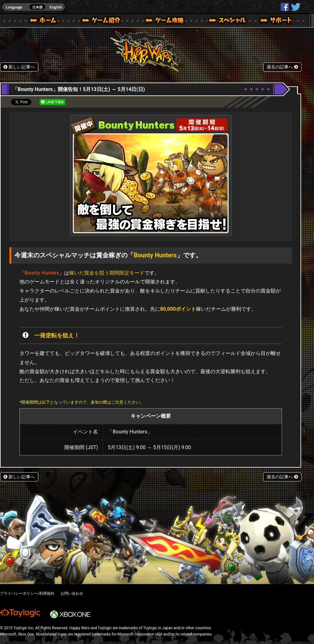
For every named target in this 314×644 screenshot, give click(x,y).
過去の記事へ (282, 67)
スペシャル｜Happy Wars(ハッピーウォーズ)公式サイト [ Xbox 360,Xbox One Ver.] (219, 21)
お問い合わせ (72, 593)
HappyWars (285, 7)
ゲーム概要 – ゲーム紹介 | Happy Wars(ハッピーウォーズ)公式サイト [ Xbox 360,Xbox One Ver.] (103, 21)
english (34, 7)
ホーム (46, 21)
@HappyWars (295, 7)
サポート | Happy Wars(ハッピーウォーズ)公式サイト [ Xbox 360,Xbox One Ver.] (277, 21)
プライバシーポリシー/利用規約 (27, 593)
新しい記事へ (19, 67)
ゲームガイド (161, 21)
